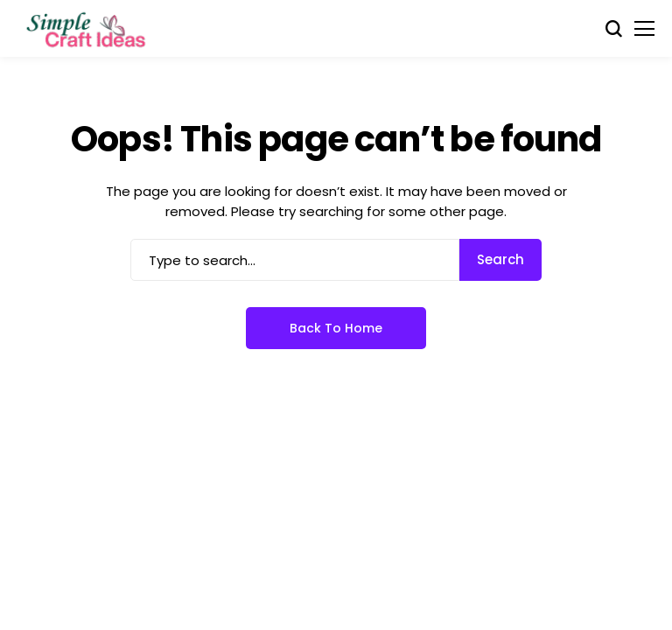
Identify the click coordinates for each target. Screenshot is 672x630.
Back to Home (336, 328)
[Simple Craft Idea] (87, 29)
